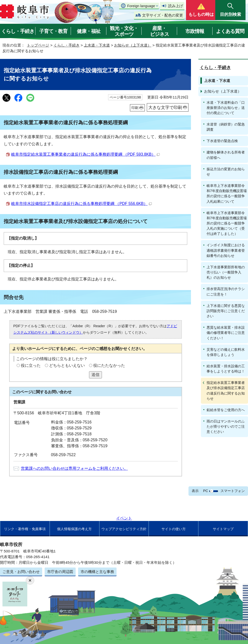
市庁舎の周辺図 (60, 572)
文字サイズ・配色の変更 (163, 15)
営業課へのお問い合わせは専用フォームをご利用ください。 (74, 468)
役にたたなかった (109, 365)
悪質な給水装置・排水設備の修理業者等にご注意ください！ (226, 333)
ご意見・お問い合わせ (21, 572)
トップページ (38, 45)
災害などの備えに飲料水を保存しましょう (226, 352)
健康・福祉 (89, 31)
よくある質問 (230, 31)
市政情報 (195, 31)
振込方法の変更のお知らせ (226, 172)
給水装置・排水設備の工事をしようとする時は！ (226, 369)
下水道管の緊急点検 (222, 141)
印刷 (135, 108)
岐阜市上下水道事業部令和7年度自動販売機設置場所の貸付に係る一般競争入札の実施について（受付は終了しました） (227, 223)
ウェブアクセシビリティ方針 (124, 529)
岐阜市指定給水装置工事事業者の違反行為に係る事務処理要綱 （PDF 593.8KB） (85, 154)
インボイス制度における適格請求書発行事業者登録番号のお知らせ (226, 250)
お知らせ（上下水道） (133, 45)
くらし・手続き (18, 31)
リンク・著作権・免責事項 (25, 529)
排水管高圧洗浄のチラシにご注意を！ (226, 291)
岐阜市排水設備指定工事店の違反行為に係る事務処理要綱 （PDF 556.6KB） (81, 204)
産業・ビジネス (159, 31)
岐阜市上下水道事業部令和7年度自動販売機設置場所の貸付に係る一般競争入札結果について (227, 193)
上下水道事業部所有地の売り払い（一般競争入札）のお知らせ (226, 272)
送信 (95, 375)
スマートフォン (233, 491)
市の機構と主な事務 (97, 572)
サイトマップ (223, 529)
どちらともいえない (67, 365)
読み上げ (176, 6)
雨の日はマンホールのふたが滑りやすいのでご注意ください (226, 426)
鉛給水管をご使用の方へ (226, 410)
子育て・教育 (53, 31)
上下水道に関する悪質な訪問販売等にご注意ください (226, 311)
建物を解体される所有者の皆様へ (226, 155)
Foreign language (141, 6)
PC (206, 491)
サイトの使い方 (174, 529)
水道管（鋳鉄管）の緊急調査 (226, 127)
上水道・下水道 (97, 45)
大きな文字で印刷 (165, 107)
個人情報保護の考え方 (74, 529)
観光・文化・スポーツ (124, 31)
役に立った (31, 365)
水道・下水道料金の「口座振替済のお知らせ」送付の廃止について (226, 108)
